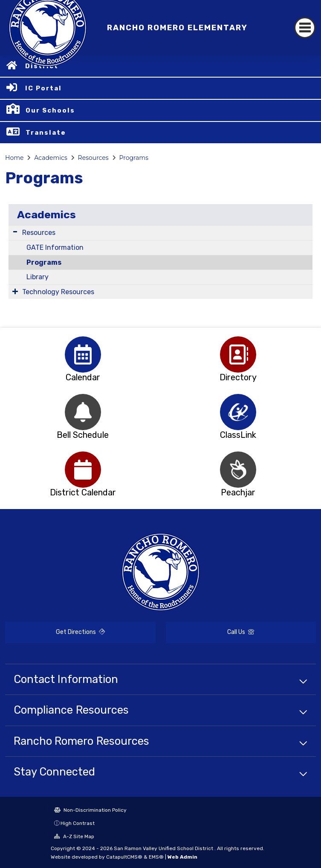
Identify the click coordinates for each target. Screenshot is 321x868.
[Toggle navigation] (305, 28)
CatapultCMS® (124, 857)
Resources (93, 158)
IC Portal (43, 88)
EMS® (156, 857)
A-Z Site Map (74, 836)
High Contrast (78, 823)
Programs (134, 158)
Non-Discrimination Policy (90, 810)
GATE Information (55, 247)
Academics (51, 158)
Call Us (241, 632)
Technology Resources (58, 292)
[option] (83, 354)
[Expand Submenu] (15, 232)
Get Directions (80, 632)
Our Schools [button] (50, 110)
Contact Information (66, 679)
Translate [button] (46, 133)
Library (38, 277)
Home (14, 158)
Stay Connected (54, 772)
